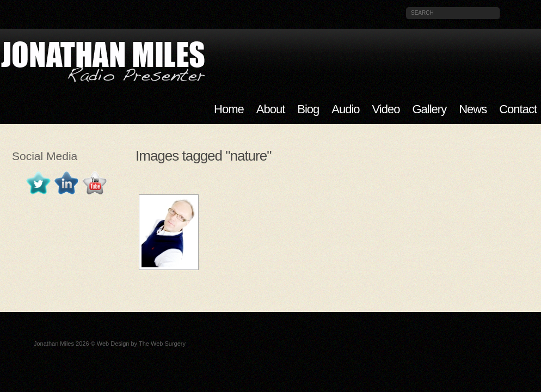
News (473, 109)
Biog (308, 109)
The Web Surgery (162, 344)
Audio (345, 109)
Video (386, 109)
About (271, 109)
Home (229, 109)
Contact (518, 109)
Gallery (429, 109)
